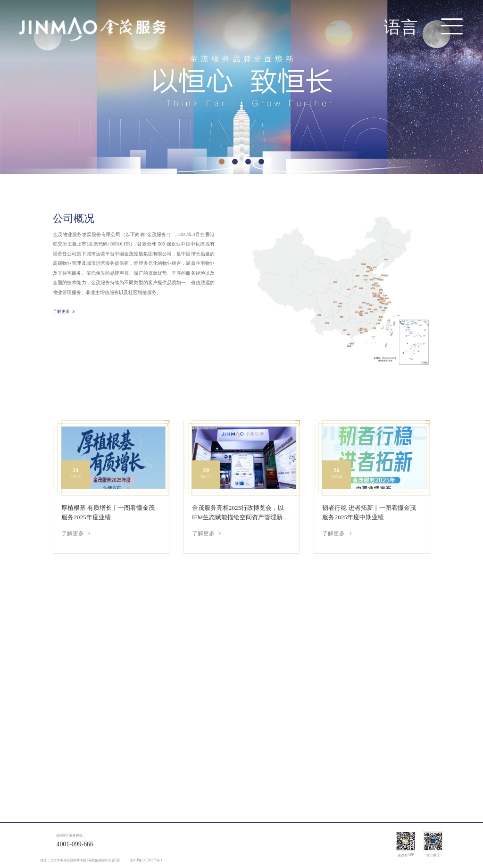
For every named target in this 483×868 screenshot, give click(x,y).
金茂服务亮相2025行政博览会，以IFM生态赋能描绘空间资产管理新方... (238, 513)
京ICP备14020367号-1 (146, 860)
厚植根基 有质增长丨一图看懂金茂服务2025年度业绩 (108, 512)
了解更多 (61, 313)
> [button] (469, 97)
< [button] (14, 97)
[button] (222, 162)
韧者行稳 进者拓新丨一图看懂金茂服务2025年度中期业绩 (369, 512)
